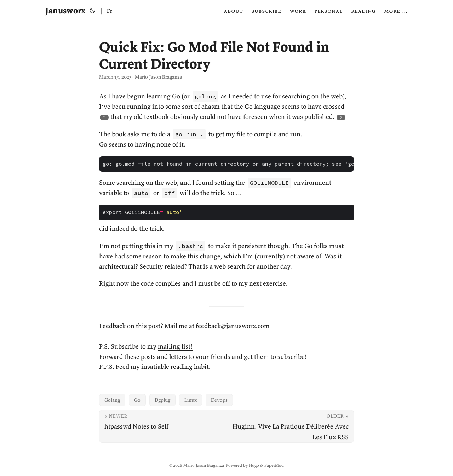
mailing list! (175, 346)
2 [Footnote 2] (341, 117)
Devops (219, 400)
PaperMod (274, 465)
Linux (191, 400)
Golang (112, 400)
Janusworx (65, 10)
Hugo (254, 465)
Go (137, 400)
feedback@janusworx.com (233, 326)
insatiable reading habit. (176, 366)
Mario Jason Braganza (204, 465)
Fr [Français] (110, 11)
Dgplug (162, 400)
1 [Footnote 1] (104, 117)
